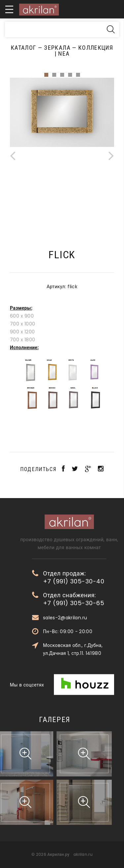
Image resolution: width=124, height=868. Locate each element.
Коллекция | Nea (84, 51)
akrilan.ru (83, 854)
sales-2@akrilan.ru (89, 618)
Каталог (23, 48)
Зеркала (57, 48)
